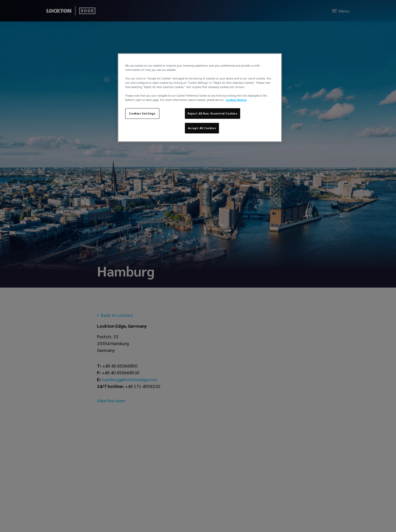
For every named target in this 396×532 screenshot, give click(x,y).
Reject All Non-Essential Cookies (213, 113)
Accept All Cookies (202, 128)
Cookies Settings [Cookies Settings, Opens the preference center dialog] (142, 113)
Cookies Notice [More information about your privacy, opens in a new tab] (236, 100)
